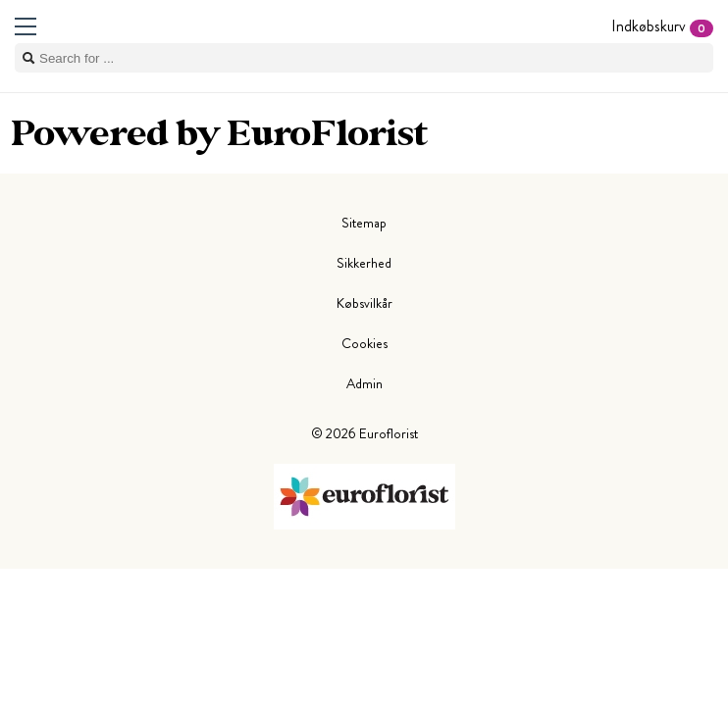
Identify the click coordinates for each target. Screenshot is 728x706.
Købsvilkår (364, 303)
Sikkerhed (364, 263)
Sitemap (364, 223)
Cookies (364, 343)
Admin (364, 383)
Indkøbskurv (662, 26)
